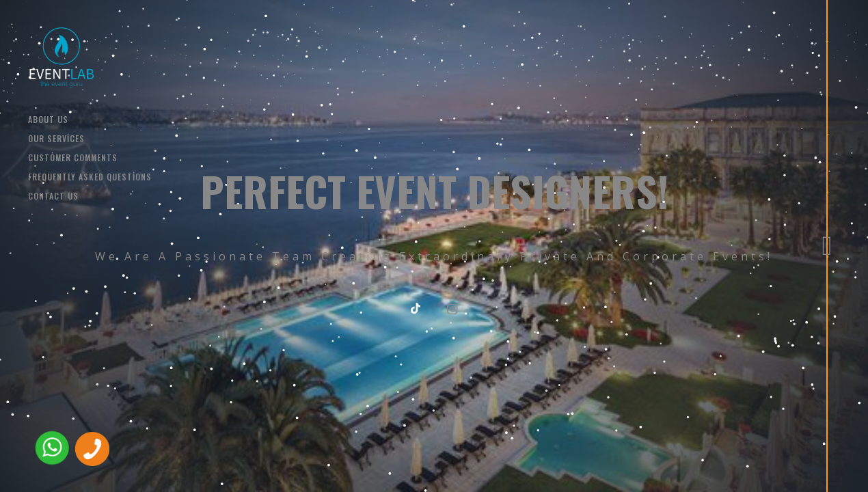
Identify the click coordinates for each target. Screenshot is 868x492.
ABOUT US (48, 119)
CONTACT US (53, 196)
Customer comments (73, 158)
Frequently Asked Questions (90, 177)
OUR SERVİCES (56, 138)
